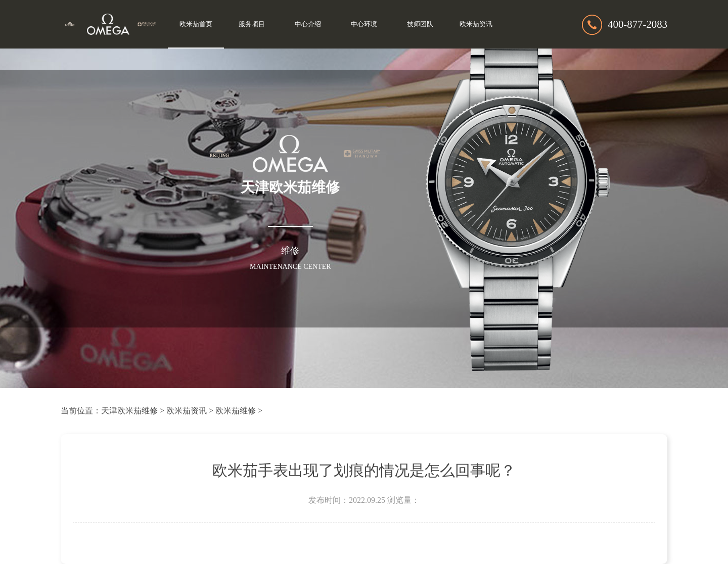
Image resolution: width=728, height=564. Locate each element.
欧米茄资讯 (476, 24)
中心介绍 (308, 24)
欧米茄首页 (196, 24)
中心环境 (364, 24)
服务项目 (252, 24)
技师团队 (420, 24)
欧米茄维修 (236, 411)
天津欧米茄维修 (129, 411)
